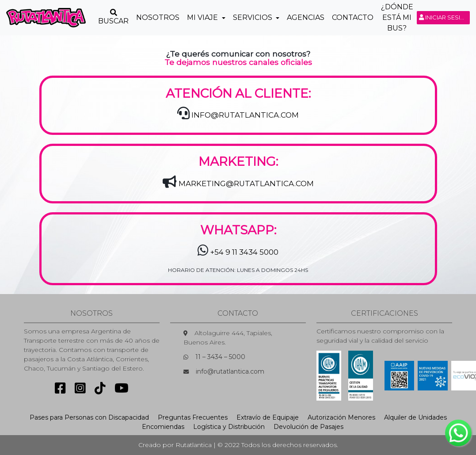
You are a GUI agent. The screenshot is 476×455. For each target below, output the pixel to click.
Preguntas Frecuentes (193, 417)
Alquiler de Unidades (415, 417)
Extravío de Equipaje (268, 417)
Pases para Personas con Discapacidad (89, 417)
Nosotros (158, 17)
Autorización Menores (341, 417)
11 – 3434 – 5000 (220, 357)
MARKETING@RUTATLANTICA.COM (246, 184)
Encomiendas (163, 427)
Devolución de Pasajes (308, 427)
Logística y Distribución (229, 427)
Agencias (306, 17)
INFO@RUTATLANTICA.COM (245, 115)
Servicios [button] (253, 17)
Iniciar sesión (444, 17)
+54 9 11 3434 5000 (244, 252)
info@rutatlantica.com (230, 371)
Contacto (353, 17)
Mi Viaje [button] (203, 17)
